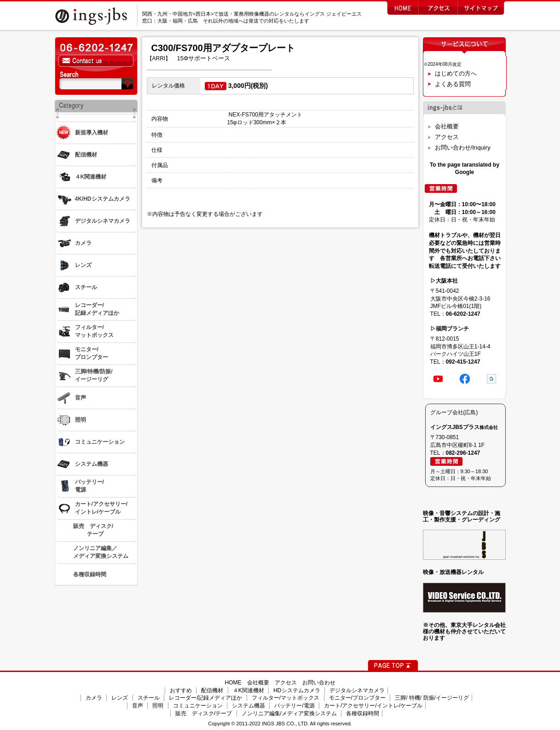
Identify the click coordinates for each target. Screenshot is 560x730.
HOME (233, 683)
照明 (158, 706)
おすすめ (181, 690)
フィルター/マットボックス (286, 698)
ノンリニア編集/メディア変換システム (289, 713)
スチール (149, 698)
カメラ (94, 698)
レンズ (120, 698)
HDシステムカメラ (297, 690)
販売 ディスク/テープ (204, 713)
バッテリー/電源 (294, 706)
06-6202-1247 (463, 314)
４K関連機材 (248, 690)
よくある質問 (453, 84)
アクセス (447, 137)
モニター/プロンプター (357, 698)
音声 (138, 706)
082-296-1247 (463, 453)
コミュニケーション (198, 706)
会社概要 (447, 126)
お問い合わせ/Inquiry (463, 148)
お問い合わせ (319, 683)
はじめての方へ (456, 73)
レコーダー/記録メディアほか (205, 698)
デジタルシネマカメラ (357, 690)
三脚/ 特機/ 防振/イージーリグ (432, 698)
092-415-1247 (463, 362)
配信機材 (212, 690)
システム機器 (248, 706)
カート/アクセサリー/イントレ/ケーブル (373, 706)
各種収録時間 (363, 713)
